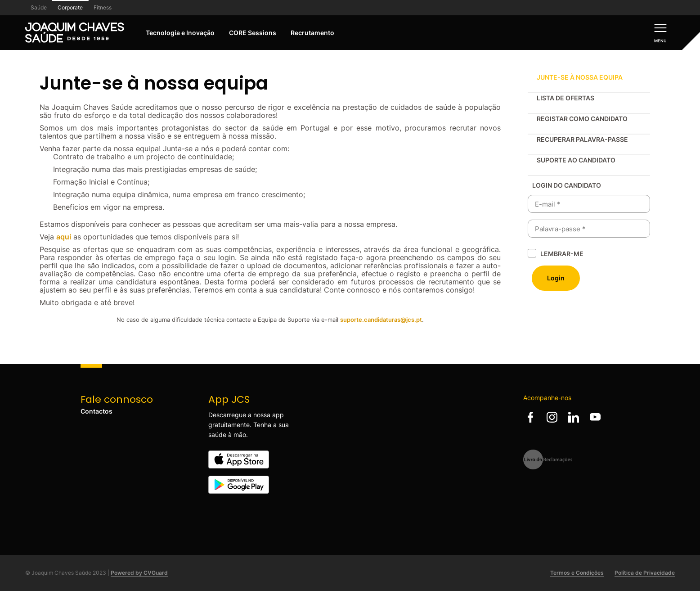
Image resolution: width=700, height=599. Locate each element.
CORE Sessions (253, 33)
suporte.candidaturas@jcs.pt (381, 320)
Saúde (39, 7)
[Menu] (660, 33)
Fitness (103, 7)
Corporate (70, 7)
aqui (64, 237)
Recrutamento (312, 33)
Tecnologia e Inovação (180, 33)
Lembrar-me (562, 254)
